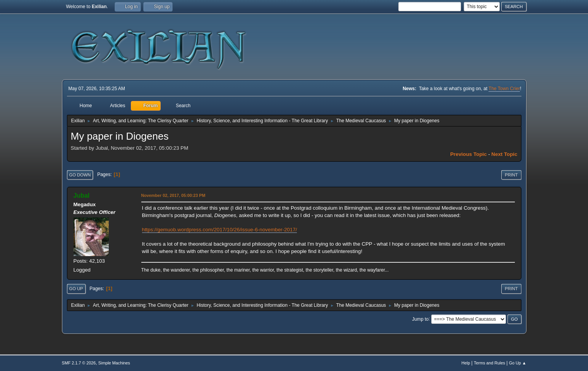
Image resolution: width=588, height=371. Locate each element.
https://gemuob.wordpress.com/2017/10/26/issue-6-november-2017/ (220, 230)
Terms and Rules (489, 363)
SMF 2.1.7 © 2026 (79, 363)
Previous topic (469, 154)
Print (511, 175)
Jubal (82, 196)
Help (466, 363)
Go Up (76, 289)
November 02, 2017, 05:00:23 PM (173, 195)
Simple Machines (114, 363)
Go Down (80, 175)
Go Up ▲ (518, 363)
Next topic (504, 154)
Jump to (421, 319)
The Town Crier (504, 89)
